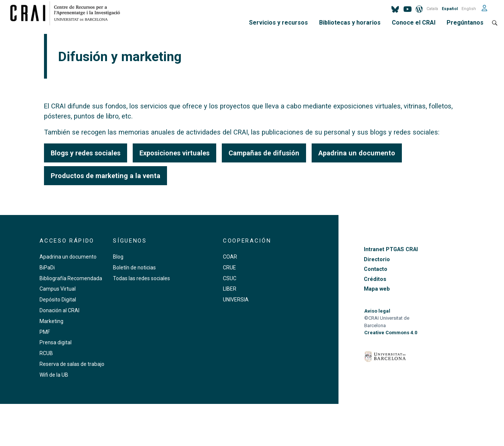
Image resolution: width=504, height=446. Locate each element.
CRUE (229, 268)
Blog (118, 257)
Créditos (375, 279)
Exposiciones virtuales (174, 153)
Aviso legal (377, 311)
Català (432, 9)
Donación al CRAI (59, 310)
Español (450, 9)
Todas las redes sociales (141, 278)
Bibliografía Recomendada (71, 278)
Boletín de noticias (134, 268)
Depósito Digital (58, 300)
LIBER (230, 289)
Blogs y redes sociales (86, 153)
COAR (230, 257)
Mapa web (377, 289)
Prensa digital (56, 342)
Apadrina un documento (357, 153)
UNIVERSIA (236, 300)
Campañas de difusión (264, 153)
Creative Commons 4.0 (391, 333)
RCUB (46, 353)
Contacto (376, 269)
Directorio (377, 260)
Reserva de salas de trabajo (72, 364)
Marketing (51, 321)
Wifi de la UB (54, 375)
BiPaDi (47, 268)
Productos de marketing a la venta (105, 176)
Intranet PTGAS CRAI (391, 249)
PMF (45, 332)
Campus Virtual (58, 289)
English (469, 9)
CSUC (230, 278)
